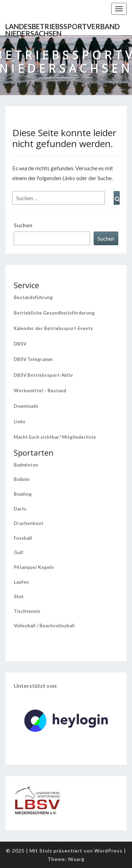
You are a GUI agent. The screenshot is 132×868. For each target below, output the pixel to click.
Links (20, 422)
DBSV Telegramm (33, 359)
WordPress (108, 851)
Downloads (26, 406)
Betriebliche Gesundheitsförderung (54, 313)
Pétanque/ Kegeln (34, 567)
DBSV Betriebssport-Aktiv (43, 375)
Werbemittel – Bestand (40, 391)
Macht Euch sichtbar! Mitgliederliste (55, 437)
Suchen (23, 225)
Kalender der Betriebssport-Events (53, 328)
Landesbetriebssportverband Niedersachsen (62, 29)
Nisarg (76, 859)
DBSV (20, 344)
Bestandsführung (33, 297)
